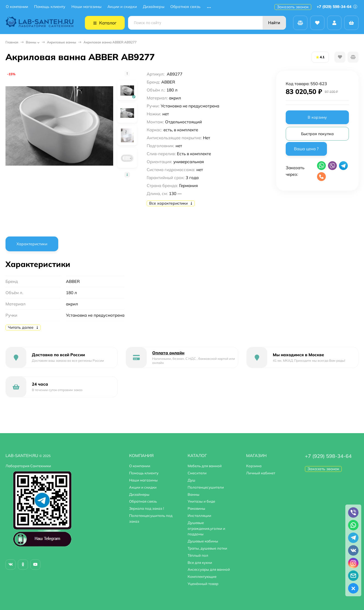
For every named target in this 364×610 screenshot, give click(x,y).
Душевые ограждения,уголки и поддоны (206, 528)
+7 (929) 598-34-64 (337, 7)
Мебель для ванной (205, 466)
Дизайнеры (154, 7)
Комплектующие (202, 576)
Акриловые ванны (62, 42)
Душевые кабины (203, 541)
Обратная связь (185, 7)
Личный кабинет (261, 473)
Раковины (196, 508)
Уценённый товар (203, 584)
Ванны (31, 42)
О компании (17, 7)
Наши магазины (86, 7)
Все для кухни (200, 562)
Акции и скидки (122, 7)
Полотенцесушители (206, 487)
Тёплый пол (198, 555)
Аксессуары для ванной (209, 569)
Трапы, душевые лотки (207, 548)
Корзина (254, 466)
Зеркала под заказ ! (147, 508)
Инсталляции (199, 516)
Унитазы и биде (201, 501)
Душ (191, 480)
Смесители (197, 473)
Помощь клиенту (50, 7)
